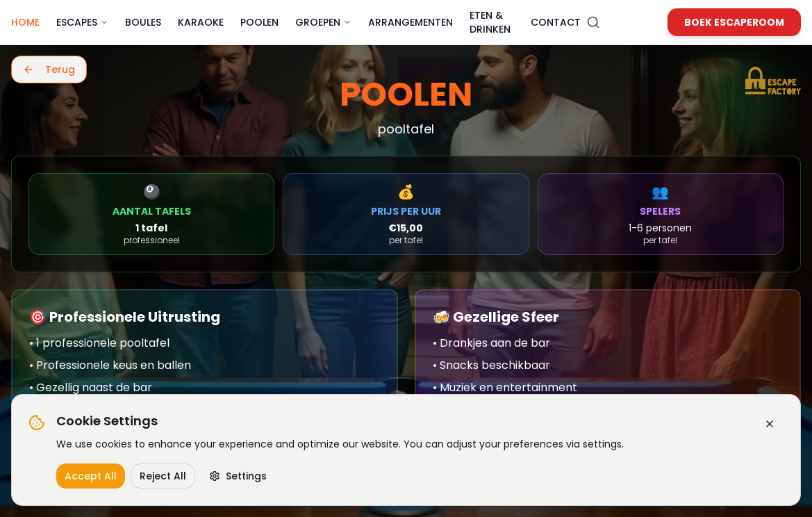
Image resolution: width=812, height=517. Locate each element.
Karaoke (201, 22)
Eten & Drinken (490, 22)
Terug (49, 69)
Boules (143, 22)
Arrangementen (411, 22)
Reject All (163, 476)
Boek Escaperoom (734, 22)
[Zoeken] (593, 22)
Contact (556, 22)
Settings (238, 476)
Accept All (91, 476)
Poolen (259, 22)
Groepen (323, 22)
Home (25, 22)
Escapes (82, 22)
